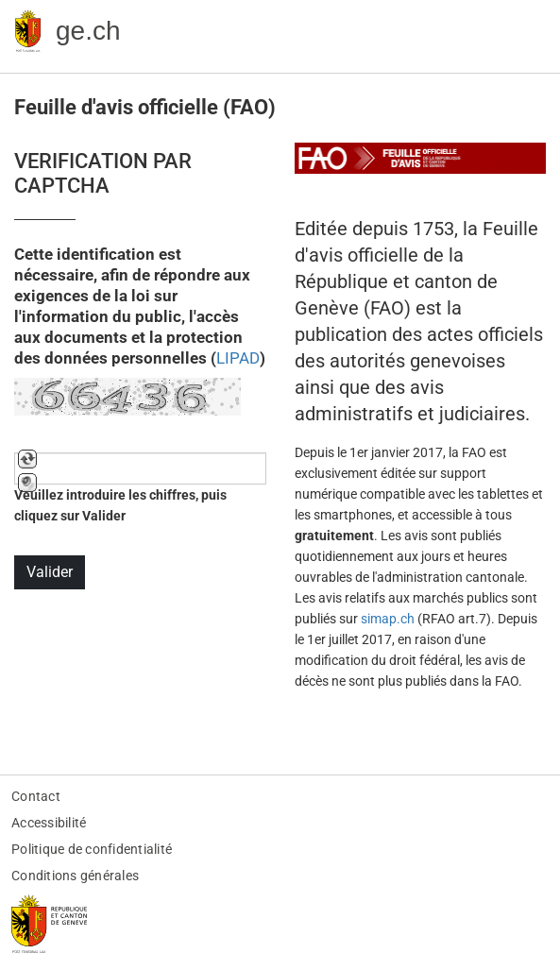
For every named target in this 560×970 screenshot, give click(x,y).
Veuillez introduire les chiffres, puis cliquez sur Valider (120, 505)
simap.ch (388, 619)
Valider (50, 572)
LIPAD (238, 358)
